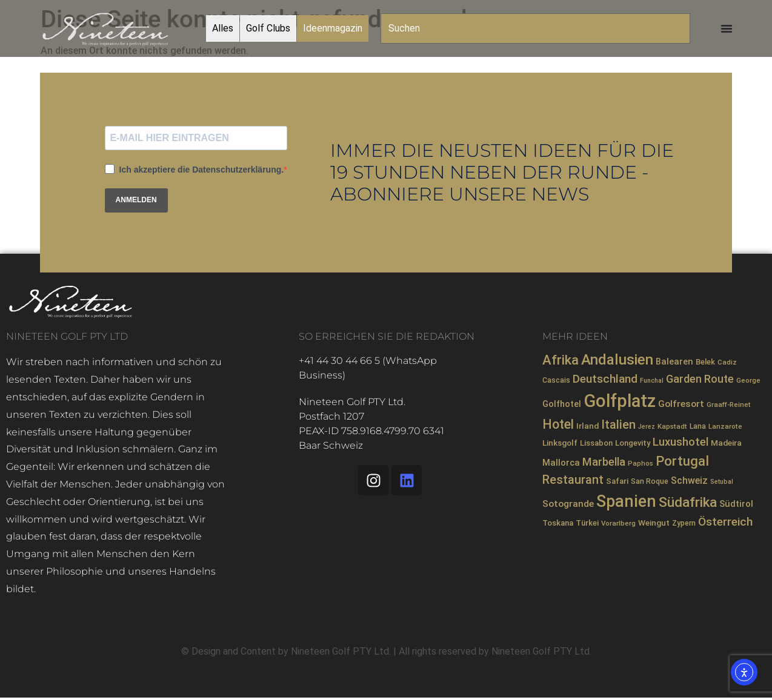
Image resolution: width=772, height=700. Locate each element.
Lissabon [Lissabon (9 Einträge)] (596, 443)
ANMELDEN (136, 200)
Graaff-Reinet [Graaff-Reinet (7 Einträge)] (729, 404)
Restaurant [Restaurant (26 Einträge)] (573, 480)
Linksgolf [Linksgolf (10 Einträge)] (560, 443)
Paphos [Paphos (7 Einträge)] (641, 463)
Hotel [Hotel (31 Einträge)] (558, 424)
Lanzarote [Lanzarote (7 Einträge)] (725, 426)
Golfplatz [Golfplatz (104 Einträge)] (620, 401)
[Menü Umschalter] (727, 28)
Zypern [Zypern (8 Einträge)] (684, 523)
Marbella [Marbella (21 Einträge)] (604, 462)
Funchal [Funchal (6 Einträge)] (652, 381)
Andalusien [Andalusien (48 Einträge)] (617, 360)
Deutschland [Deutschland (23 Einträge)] (605, 379)
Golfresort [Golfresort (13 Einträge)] (681, 404)
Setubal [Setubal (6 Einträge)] (722, 482)
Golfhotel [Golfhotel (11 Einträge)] (562, 404)
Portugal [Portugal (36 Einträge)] (682, 461)
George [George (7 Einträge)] (748, 380)
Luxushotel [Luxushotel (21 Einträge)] (680, 442)
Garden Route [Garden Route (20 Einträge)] (700, 379)
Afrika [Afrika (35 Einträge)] (561, 360)
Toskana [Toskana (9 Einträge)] (558, 523)
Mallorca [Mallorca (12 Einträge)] (561, 463)
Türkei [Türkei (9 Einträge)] (587, 523)
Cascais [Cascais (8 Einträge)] (556, 380)
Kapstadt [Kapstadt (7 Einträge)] (672, 426)
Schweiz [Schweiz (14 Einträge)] (689, 480)
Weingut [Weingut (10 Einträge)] (654, 523)
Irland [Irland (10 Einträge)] (587, 426)
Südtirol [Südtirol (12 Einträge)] (736, 504)
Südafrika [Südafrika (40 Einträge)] (688, 502)
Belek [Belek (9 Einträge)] (705, 362)
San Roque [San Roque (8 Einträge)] (650, 481)
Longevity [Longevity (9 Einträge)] (633, 443)
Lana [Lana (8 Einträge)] (698, 426)
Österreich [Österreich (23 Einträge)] (725, 522)
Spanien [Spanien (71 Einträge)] (626, 501)
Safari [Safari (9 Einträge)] (617, 481)
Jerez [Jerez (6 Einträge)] (647, 427)
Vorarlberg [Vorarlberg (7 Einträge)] (618, 523)
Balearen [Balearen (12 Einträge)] (674, 362)
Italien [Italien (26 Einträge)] (618, 425)
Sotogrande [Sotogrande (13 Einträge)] (568, 504)
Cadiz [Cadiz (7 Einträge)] (727, 362)
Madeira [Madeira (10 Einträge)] (726, 443)
